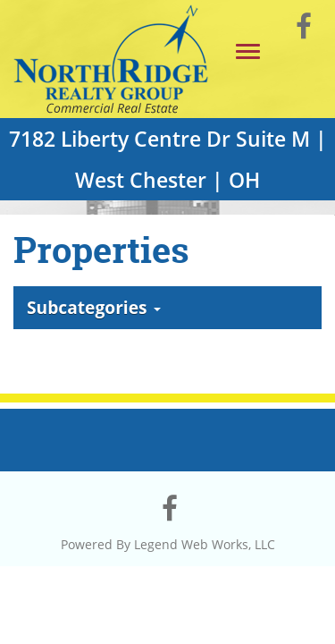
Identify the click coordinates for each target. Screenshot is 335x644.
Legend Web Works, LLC (205, 544)
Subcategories (94, 307)
